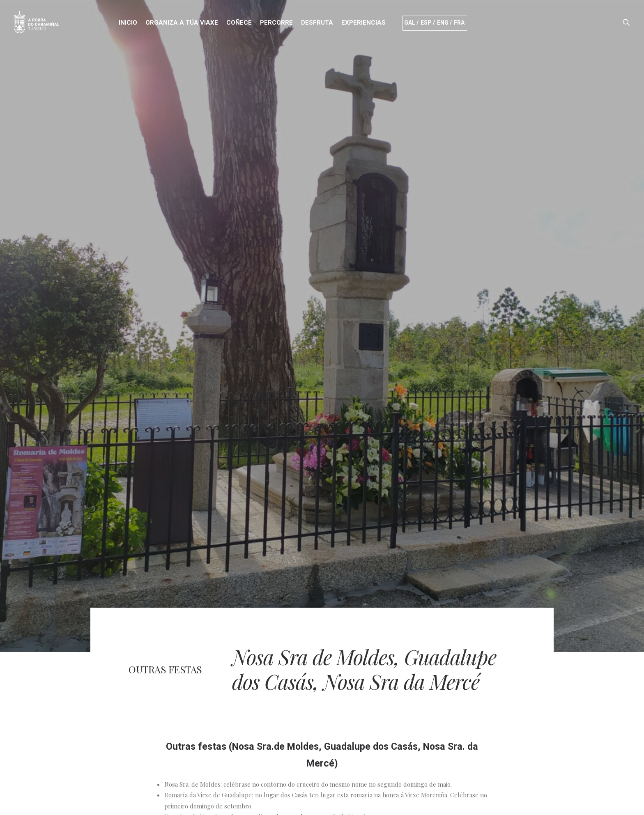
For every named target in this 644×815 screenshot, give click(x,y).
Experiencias (363, 23)
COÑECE (239, 23)
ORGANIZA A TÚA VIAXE (182, 23)
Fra (460, 23)
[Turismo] (37, 22)
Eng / (444, 23)
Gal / (411, 23)
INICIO (128, 23)
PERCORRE (276, 23)
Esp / (428, 23)
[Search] (626, 22)
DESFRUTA (317, 23)
